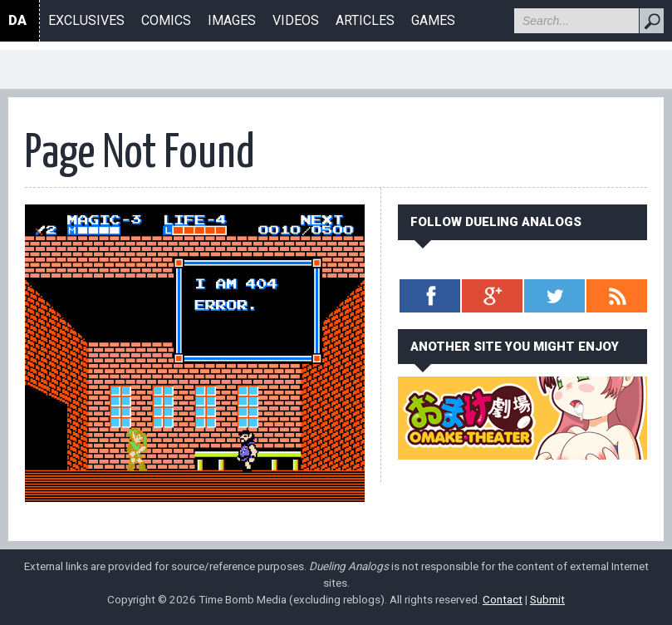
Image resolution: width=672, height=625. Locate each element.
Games (433, 20)
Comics (166, 20)
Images (232, 20)
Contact (503, 599)
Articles (365, 20)
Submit (547, 599)
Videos (296, 20)
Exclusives (86, 20)
